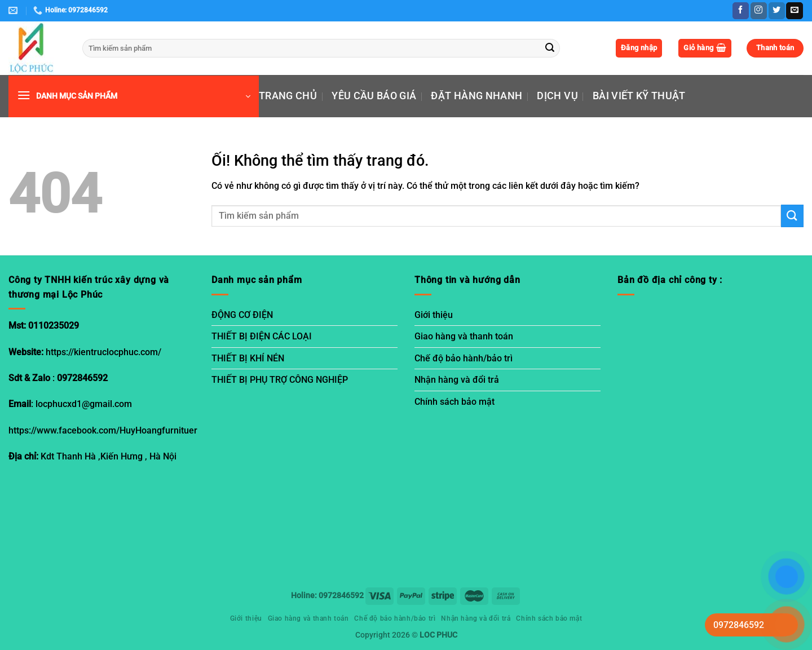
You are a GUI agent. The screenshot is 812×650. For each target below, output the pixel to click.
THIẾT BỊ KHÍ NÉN (248, 358)
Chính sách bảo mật (454, 402)
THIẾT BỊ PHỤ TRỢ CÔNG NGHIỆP (280, 380)
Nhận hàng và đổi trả (457, 380)
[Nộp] (550, 48)
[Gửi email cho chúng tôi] (794, 11)
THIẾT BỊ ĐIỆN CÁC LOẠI (262, 336)
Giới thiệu (434, 315)
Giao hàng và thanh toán (464, 336)
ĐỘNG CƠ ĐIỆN (242, 315)
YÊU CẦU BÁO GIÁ (374, 96)
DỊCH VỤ (557, 96)
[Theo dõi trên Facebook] (741, 11)
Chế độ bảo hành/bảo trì (464, 358)
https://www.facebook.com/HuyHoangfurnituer (103, 430)
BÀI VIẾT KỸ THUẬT (639, 96)
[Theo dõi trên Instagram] (759, 11)
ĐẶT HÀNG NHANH (476, 96)
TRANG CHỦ (288, 96)
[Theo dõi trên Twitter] (777, 11)
